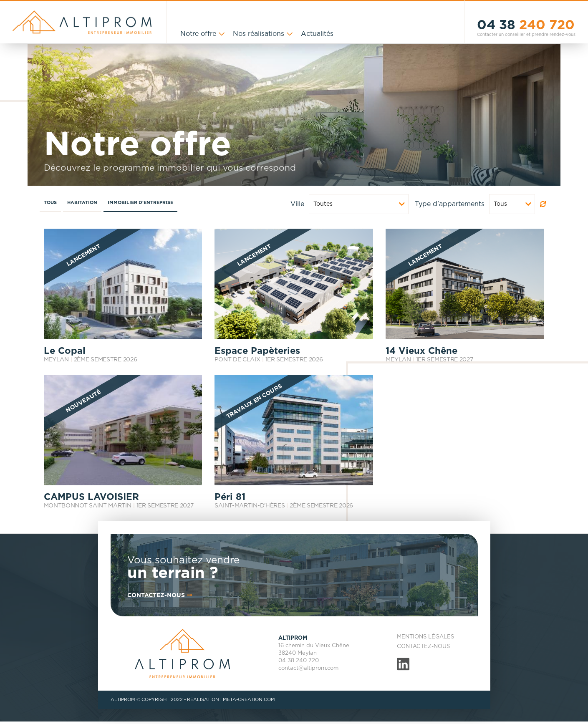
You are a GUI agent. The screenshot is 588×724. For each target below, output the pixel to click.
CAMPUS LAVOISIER (91, 497)
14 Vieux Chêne (421, 351)
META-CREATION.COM (249, 700)
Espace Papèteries (257, 351)
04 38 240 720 (299, 661)
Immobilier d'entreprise (140, 203)
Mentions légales (425, 637)
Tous (50, 203)
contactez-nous (160, 595)
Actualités (317, 34)
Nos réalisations (259, 34)
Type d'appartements (450, 204)
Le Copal (65, 351)
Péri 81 (230, 497)
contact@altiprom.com (308, 668)
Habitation (82, 203)
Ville (297, 204)
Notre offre (198, 34)
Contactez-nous (423, 647)
